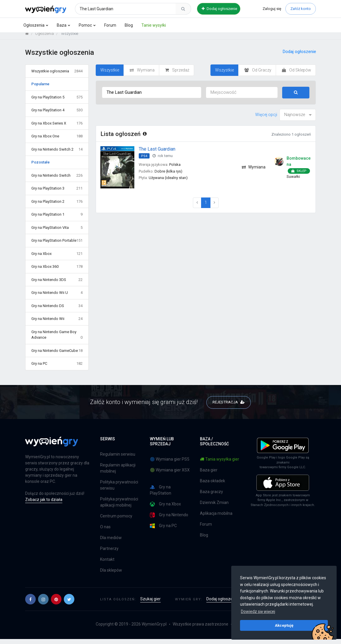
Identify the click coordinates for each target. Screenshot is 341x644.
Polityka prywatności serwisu (119, 490)
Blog (129, 25)
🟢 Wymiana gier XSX (170, 475)
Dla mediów (111, 543)
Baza (62, 25)
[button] (30, 604)
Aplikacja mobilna (216, 518)
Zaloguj (272, 9)
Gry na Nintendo (169, 520)
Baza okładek (213, 485)
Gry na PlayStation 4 (57, 115)
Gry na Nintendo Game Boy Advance (57, 339)
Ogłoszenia (34, 25)
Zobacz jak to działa (44, 504)
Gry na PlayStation (161, 495)
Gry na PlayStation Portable (57, 245)
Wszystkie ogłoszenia (57, 76)
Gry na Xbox (57, 258)
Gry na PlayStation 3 (57, 193)
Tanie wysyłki (154, 25)
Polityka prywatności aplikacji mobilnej (119, 507)
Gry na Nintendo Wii (57, 323)
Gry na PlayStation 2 (57, 206)
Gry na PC (57, 368)
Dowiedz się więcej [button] (258, 611)
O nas (105, 532)
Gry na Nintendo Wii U (57, 297)
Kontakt (107, 564)
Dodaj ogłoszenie (219, 9)
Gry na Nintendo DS (57, 310)
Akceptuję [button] (284, 625)
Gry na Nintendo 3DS (57, 284)
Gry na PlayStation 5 (57, 102)
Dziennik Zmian (214, 507)
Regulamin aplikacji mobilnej (118, 473)
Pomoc (85, 25)
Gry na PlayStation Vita (57, 232)
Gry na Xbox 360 (57, 271)
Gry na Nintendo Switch (57, 180)
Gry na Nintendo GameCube (57, 355)
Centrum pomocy (116, 521)
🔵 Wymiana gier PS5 (170, 464)
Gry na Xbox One (57, 141)
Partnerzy (109, 553)
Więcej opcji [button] (266, 119)
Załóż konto (301, 9)
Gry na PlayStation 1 (57, 219)
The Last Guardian (157, 153)
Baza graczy (211, 496)
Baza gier (209, 475)
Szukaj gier (150, 604)
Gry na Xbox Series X (57, 128)
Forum (110, 25)
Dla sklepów (111, 575)
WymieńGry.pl (154, 629)
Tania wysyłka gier (220, 464)
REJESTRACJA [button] (229, 406)
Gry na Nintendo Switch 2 (57, 154)
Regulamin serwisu (118, 459)
